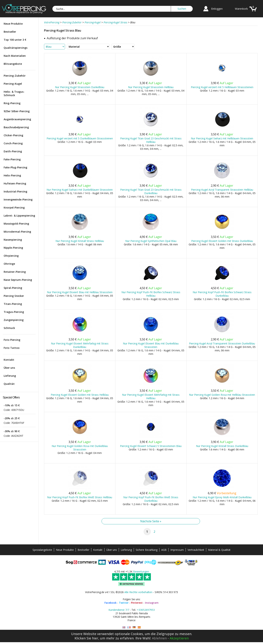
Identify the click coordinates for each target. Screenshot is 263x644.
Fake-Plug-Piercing (15, 167)
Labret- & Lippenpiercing (19, 216)
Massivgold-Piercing (16, 224)
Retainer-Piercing (15, 272)
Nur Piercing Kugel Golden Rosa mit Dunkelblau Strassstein (80, 448)
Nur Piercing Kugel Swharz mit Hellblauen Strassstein (222, 138)
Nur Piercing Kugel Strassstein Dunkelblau (80, 87)
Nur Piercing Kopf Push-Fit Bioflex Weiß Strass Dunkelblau (151, 499)
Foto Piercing (12, 340)
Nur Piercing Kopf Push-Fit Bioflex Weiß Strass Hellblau (80, 497)
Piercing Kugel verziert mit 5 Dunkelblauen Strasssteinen (80, 138)
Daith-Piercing (13, 151)
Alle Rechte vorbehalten (138, 592)
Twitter (124, 603)
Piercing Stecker (14, 296)
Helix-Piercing (12, 175)
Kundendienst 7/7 (119, 610)
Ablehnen (159, 638)
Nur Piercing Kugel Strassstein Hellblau (151, 87)
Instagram (152, 603)
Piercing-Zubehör (15, 76)
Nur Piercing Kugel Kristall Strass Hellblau (80, 241)
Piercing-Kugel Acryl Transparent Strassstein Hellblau (222, 190)
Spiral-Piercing (13, 288)
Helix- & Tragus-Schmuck (14, 93)
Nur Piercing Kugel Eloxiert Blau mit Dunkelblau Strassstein (151, 345)
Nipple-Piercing (13, 248)
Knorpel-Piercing (14, 208)
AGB (164, 550)
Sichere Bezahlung (147, 550)
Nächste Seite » (151, 521)
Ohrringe (9, 264)
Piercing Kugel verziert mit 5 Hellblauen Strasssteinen (222, 87)
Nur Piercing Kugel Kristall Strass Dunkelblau (222, 446)
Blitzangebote (13, 64)
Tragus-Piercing (14, 312)
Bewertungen (141, 571)
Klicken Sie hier (86, 638)
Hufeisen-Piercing (15, 183)
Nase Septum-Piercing (18, 280)
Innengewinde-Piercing (18, 199)
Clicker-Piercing (13, 135)
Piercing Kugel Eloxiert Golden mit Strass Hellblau (80, 395)
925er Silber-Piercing (17, 111)
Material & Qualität (219, 550)
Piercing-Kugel (13, 84)
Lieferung (10, 376)
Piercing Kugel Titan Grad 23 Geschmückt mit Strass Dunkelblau (151, 191)
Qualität (9, 384)
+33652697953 (146, 610)
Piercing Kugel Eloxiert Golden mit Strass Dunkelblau (222, 241)
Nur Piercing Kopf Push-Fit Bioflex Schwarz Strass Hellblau (151, 294)
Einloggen (217, 9)
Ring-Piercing (12, 103)
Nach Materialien (15, 56)
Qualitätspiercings (16, 48)
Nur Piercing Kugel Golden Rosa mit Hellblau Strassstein (222, 395)
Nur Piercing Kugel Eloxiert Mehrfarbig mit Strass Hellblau (151, 396)
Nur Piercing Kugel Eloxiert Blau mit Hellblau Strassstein (80, 292)
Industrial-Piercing (15, 191)
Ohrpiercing (11, 256)
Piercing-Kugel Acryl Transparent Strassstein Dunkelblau (222, 343)
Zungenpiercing (14, 320)
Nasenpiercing (13, 240)
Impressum (177, 550)
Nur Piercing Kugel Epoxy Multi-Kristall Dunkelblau (222, 497)
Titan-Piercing (13, 304)
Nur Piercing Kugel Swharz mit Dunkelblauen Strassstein (80, 190)
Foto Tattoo (12, 348)
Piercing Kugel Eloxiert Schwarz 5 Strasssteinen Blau (151, 446)
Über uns (9, 368)
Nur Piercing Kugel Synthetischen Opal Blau (151, 241)
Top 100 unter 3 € (15, 40)
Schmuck (9, 328)
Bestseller (10, 32)
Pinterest (137, 603)
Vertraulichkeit (196, 550)
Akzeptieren (179, 638)
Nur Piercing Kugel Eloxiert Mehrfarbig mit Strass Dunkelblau (80, 345)
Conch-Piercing (13, 143)
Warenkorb (241, 9)
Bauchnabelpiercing (16, 127)
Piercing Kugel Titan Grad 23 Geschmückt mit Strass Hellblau (151, 140)
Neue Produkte (13, 24)
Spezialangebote (42, 550)
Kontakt (9, 360)
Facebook (110, 603)
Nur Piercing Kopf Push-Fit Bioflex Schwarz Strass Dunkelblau (222, 294)
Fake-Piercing (12, 159)
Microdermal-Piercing (17, 232)
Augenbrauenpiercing (17, 119)
